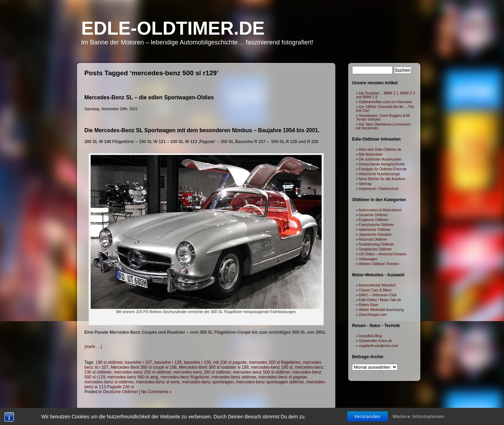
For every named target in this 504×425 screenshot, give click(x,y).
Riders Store (369, 305)
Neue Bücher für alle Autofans (382, 179)
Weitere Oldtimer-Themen (379, 264)
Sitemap (365, 184)
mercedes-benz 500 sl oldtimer (261, 372)
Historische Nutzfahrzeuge (379, 174)
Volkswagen (368, 259)
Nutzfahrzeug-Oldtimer (376, 244)
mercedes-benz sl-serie (158, 382)
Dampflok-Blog (370, 336)
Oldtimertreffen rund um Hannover (385, 102)
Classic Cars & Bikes (375, 290)
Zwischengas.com (373, 315)
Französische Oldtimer (376, 225)
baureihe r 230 (197, 362)
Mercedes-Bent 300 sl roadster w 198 (214, 367)
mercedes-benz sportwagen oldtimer (270, 382)
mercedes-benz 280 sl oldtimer (202, 372)
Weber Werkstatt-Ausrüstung (381, 310)
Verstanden (367, 419)
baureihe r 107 (138, 362)
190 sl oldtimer (109, 362)
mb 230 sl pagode (230, 362)
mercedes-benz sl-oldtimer (109, 382)
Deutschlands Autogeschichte (382, 164)
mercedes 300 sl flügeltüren (275, 362)
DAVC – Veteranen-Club (378, 295)
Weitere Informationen (419, 419)
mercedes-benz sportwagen (208, 382)
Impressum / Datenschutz (379, 189)
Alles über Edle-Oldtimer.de (380, 150)
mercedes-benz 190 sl (272, 367)
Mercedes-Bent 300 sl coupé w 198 (143, 367)
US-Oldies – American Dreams (383, 254)
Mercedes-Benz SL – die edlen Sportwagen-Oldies (149, 97)
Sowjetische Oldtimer (375, 249)
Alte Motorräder (371, 154)
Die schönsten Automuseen (380, 159)
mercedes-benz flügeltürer (185, 377)
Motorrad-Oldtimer (373, 239)
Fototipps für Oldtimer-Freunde (383, 169)
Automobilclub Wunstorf (377, 285)
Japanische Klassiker (375, 235)
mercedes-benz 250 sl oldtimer (142, 372)
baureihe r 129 (168, 362)
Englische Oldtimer (373, 220)
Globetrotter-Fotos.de (375, 341)
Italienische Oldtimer (375, 230)
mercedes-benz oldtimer (234, 377)
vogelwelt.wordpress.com (378, 346)
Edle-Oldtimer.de (173, 28)
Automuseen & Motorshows (380, 210)
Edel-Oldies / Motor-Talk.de (380, 300)
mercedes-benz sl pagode (283, 377)
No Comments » (157, 392)
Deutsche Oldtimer (120, 392)
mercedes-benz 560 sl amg (133, 377)
